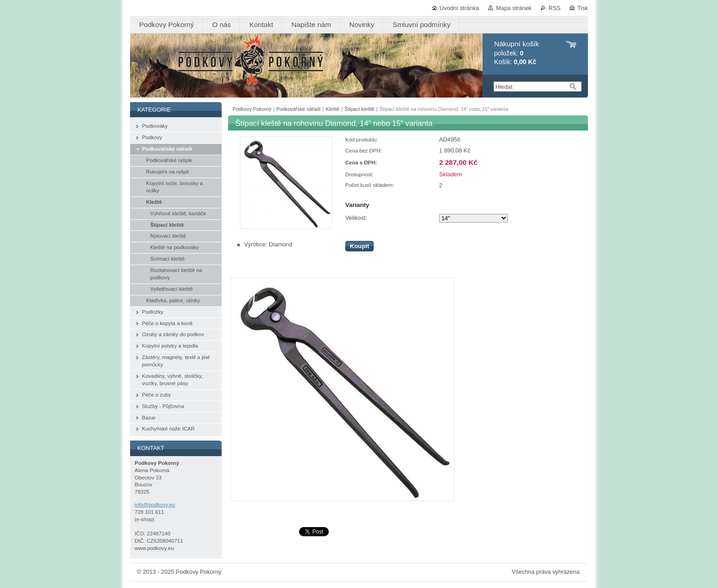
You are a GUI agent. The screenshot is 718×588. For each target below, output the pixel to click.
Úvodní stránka (459, 8)
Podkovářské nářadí (299, 109)
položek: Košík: (517, 53)
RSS (555, 8)
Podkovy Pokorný (252, 109)
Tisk (583, 8)
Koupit (359, 246)
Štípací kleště (359, 109)
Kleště (332, 109)
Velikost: (356, 218)
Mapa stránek (514, 8)
